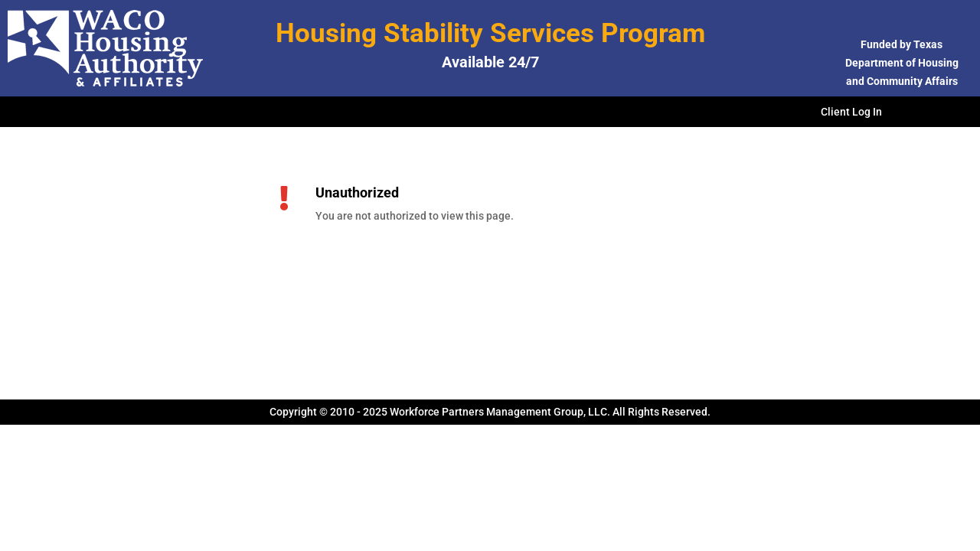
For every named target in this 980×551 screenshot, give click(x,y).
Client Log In (851, 112)
